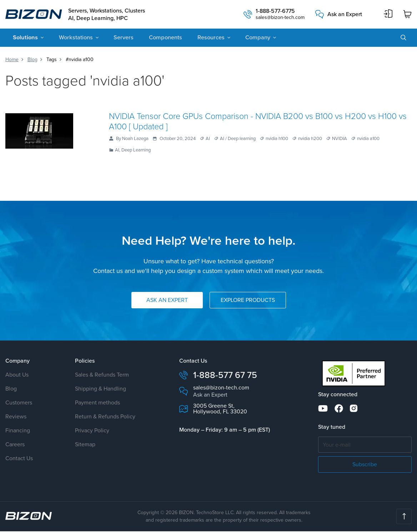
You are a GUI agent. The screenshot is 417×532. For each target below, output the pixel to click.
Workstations (72, 38)
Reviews (16, 417)
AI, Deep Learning (133, 151)
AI (208, 140)
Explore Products (248, 301)
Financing (18, 431)
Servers (118, 38)
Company (246, 38)
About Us (17, 376)
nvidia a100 (368, 140)
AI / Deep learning (238, 140)
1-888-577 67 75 (225, 376)
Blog (32, 60)
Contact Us (19, 459)
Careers (15, 445)
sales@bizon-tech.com (280, 18)
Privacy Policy (92, 431)
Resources (201, 38)
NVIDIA (340, 140)
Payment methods (97, 404)
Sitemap (85, 445)
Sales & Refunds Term (102, 376)
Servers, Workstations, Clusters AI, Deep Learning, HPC (109, 15)
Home (12, 60)
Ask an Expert (345, 15)
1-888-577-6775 (275, 12)
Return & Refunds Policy (105, 417)
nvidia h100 (277, 140)
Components (157, 38)
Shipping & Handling (101, 390)
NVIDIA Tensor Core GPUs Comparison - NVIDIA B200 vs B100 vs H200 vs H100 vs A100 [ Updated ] (259, 122)
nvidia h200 (310, 140)
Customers (19, 404)
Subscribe (365, 465)
